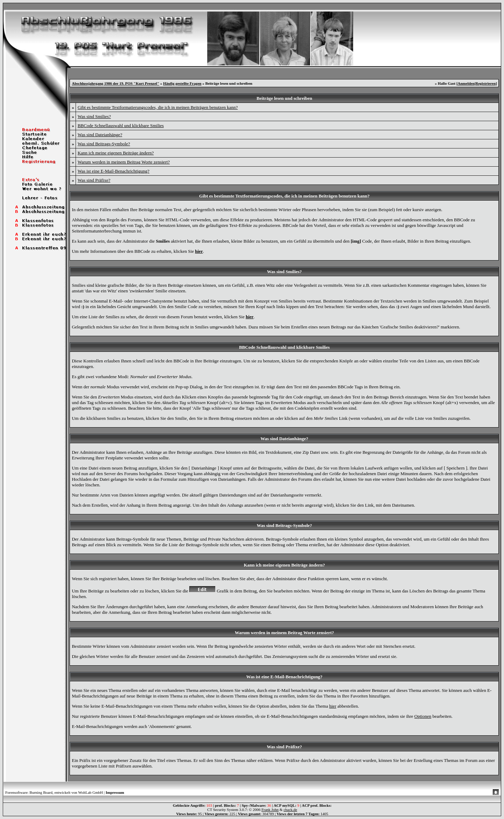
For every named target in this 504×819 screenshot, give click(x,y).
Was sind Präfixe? (94, 180)
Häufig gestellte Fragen (182, 83)
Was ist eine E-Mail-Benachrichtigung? (114, 171)
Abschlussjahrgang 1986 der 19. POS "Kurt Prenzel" (115, 83)
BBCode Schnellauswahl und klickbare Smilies (121, 126)
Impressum (115, 792)
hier (333, 706)
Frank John (270, 810)
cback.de (290, 810)
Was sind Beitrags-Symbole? (104, 144)
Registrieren (485, 83)
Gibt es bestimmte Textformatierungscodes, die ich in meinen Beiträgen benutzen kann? (158, 107)
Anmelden (466, 83)
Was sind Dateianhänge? (100, 135)
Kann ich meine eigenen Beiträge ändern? (116, 153)
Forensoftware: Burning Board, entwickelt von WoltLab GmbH (54, 792)
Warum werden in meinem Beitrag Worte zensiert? (124, 162)
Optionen (423, 716)
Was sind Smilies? (94, 116)
